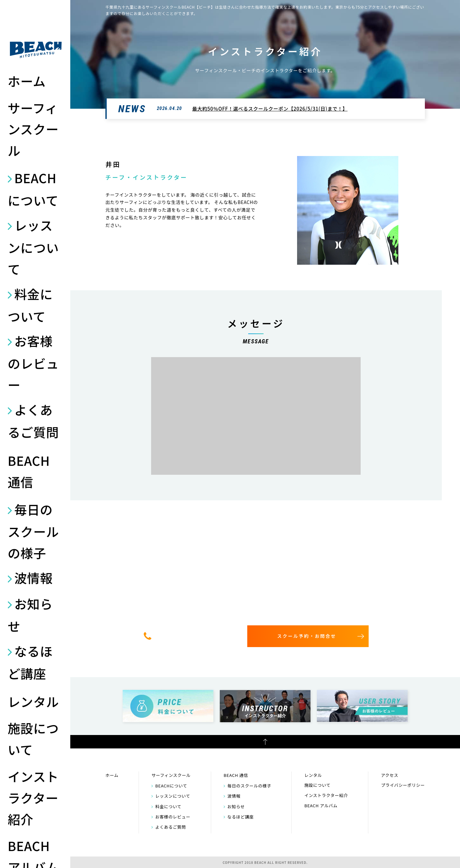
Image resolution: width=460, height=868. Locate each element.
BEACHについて (33, 189)
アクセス (390, 775)
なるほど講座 (30, 662)
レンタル (33, 701)
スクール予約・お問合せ (307, 636)
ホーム (27, 81)
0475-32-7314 (194, 636)
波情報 (34, 578)
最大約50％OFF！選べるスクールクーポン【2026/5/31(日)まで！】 (270, 109)
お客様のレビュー (33, 363)
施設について (33, 739)
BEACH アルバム (321, 805)
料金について (30, 305)
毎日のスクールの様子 (33, 531)
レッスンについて (33, 247)
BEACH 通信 (29, 471)
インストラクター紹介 (33, 798)
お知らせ (30, 615)
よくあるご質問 (33, 421)
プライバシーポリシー (403, 785)
